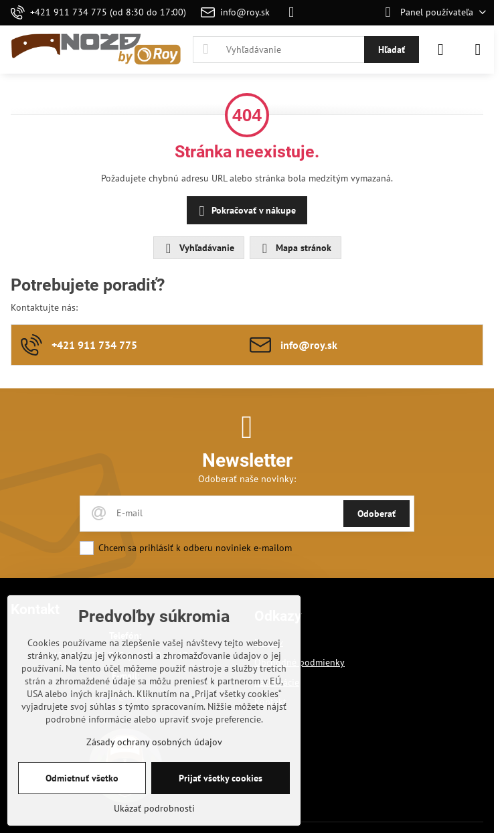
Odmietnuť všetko (82, 778)
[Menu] (478, 50)
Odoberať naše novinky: (247, 479)
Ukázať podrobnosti (154, 808)
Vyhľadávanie (198, 248)
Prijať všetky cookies (221, 778)
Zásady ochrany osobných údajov (154, 742)
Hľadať (392, 50)
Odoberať (376, 514)
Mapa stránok (295, 248)
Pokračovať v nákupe (245, 211)
